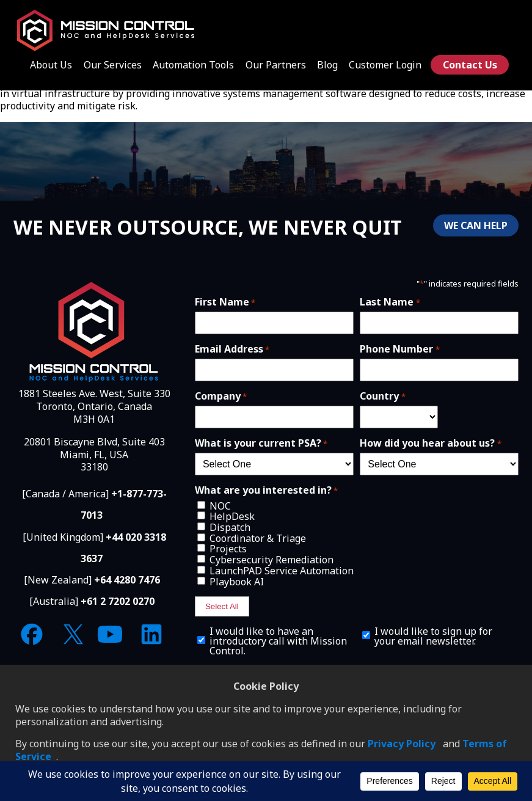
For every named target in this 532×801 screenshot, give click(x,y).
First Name (225, 302)
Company (221, 396)
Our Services (113, 65)
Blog (327, 65)
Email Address (232, 349)
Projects (228, 549)
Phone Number (399, 349)
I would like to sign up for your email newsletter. (433, 636)
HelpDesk (232, 516)
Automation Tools (193, 65)
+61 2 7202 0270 (118, 601)
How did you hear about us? (430, 443)
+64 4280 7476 (127, 580)
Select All (222, 606)
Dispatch (230, 527)
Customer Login (385, 65)
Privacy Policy (402, 744)
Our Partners (276, 65)
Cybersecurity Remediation (271, 560)
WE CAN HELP (476, 225)
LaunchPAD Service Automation (282, 571)
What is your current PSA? (261, 443)
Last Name (390, 302)
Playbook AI (237, 582)
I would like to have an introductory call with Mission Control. (278, 641)
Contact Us (470, 65)
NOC (220, 506)
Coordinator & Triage (258, 538)
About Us (51, 65)
